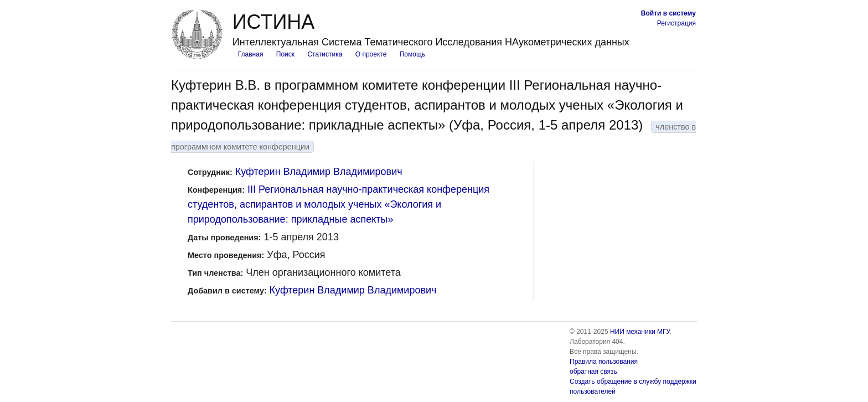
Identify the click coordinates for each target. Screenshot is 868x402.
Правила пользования (604, 362)
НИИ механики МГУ (640, 332)
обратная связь (593, 372)
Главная (251, 54)
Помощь (412, 54)
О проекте (371, 54)
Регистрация (676, 23)
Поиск (285, 54)
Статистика (325, 54)
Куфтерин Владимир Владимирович (319, 172)
